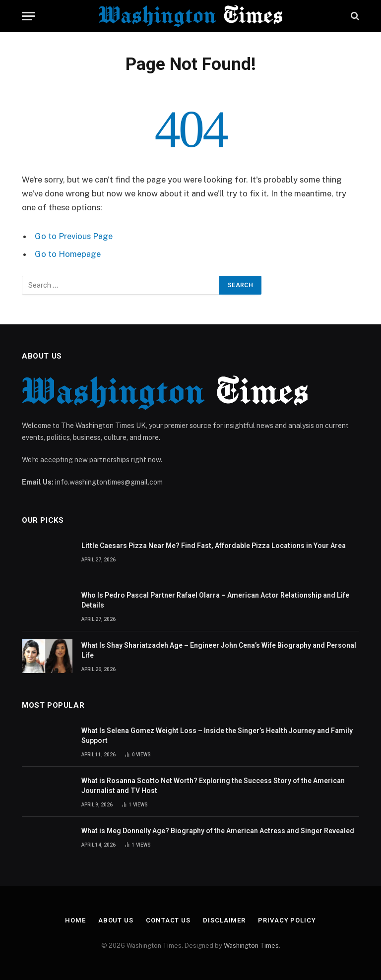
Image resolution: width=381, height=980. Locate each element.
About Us (116, 920)
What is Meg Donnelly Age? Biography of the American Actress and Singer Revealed (218, 831)
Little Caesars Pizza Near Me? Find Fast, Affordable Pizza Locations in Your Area (214, 546)
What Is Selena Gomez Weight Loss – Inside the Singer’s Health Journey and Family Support (217, 735)
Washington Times (251, 946)
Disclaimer (224, 920)
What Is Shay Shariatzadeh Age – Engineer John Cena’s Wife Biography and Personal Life (219, 650)
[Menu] (28, 16)
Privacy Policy (287, 920)
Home (75, 920)
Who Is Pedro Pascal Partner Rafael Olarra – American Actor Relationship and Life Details (215, 600)
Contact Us (168, 920)
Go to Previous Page (74, 236)
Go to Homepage (68, 254)
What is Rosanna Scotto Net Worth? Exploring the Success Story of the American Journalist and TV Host (213, 786)
